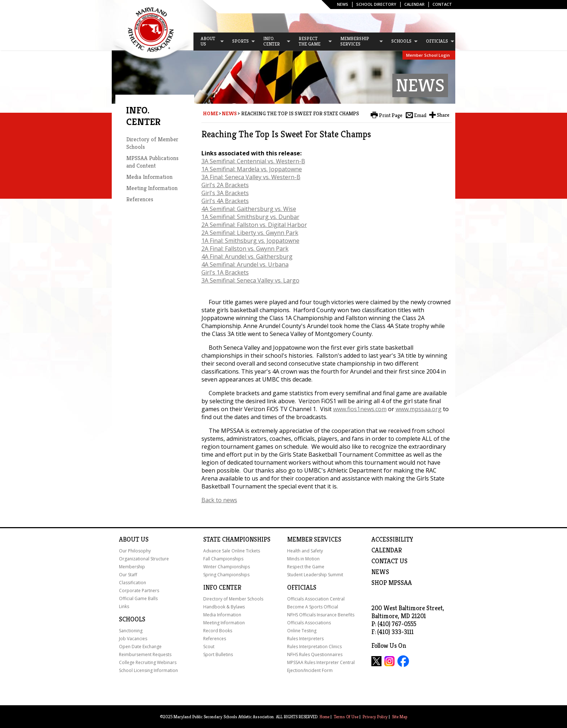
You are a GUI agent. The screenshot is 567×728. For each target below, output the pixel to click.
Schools (132, 619)
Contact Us (389, 561)
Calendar (414, 4)
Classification (133, 583)
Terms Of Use (346, 717)
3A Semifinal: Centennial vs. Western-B (253, 161)
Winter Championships (227, 567)
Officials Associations (309, 623)
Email (420, 115)
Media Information (149, 177)
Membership (132, 567)
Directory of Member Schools (233, 599)
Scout (209, 647)
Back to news (219, 500)
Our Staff (128, 575)
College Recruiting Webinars (148, 662)
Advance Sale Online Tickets (232, 551)
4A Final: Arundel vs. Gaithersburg (247, 257)
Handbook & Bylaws (224, 607)
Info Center (222, 587)
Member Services (314, 539)
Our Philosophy (135, 551)
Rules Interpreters (305, 639)
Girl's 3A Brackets (225, 193)
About (129, 539)
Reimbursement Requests (145, 654)
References (140, 199)
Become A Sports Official (313, 607)
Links (124, 606)
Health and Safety (305, 551)
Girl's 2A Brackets (225, 185)
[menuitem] (209, 42)
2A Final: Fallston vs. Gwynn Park (245, 249)
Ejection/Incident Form (310, 670)
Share (443, 115)
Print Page (391, 115)
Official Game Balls (138, 598)
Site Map (400, 717)
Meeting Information (152, 188)
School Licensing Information (148, 670)
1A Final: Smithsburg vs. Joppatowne (250, 241)
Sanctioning (131, 631)
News (343, 4)
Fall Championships (223, 559)
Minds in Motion (303, 559)
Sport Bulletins (218, 654)
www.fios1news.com (360, 409)
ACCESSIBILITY (392, 539)
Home (210, 113)
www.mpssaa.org (419, 409)
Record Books (218, 631)
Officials (302, 587)
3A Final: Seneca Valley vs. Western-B (251, 177)
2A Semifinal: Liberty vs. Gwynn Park (250, 233)
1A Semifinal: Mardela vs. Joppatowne (252, 169)
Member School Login (428, 55)
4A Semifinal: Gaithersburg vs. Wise (249, 209)
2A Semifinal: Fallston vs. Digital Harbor (254, 225)
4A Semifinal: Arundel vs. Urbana (245, 264)
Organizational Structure (144, 559)
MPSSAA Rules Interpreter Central (321, 662)
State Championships (237, 539)
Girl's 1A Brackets (225, 272)
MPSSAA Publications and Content (152, 162)
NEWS (380, 572)
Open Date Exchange (140, 647)
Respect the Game (306, 567)
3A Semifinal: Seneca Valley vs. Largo (250, 280)
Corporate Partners (139, 591)
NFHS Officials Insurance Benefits (321, 615)
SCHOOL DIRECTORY (376, 4)
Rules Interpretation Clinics (314, 647)
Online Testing (302, 631)
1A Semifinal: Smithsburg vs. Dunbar (250, 217)
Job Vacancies (133, 639)
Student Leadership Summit (315, 575)
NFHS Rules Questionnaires (315, 654)
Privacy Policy (375, 717)
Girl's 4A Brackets (225, 201)
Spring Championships (226, 575)
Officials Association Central (316, 599)
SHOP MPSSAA (392, 583)
